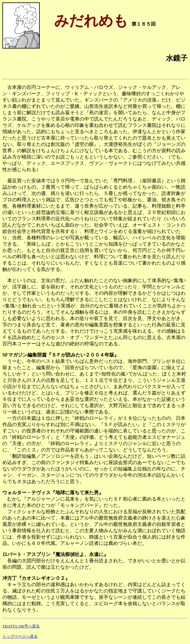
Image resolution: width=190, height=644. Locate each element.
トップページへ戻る (20, 636)
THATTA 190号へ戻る (21, 626)
